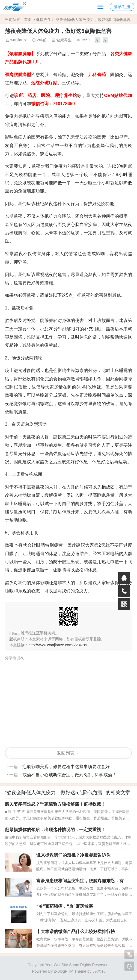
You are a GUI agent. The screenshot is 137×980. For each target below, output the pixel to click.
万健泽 (98, 971)
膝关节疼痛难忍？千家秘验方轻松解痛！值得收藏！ (55, 804)
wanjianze (19, 40)
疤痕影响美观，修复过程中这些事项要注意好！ (68, 767)
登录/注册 (122, 7)
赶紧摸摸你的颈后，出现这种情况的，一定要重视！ (55, 830)
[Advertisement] (71, 700)
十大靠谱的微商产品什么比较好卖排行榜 (76, 932)
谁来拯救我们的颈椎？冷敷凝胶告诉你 (73, 855)
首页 (28, 20)
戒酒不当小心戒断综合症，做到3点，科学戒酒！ (69, 775)
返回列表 (65, 753)
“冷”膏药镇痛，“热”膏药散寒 (65, 906)
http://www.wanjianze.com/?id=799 (58, 645)
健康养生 (44, 20)
